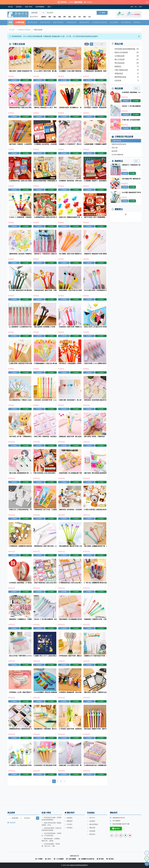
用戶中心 (91, 818)
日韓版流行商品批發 (100, 23)
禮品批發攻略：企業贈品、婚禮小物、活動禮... (51, 840)
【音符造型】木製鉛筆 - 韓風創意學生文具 (95, 109)
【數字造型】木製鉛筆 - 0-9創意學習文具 (20, 146)
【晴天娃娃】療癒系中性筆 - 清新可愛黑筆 (95, 738)
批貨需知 (19, 7)
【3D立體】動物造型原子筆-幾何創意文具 (131, 193)
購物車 (126, 101)
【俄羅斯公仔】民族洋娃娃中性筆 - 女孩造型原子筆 (95, 664)
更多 (50, 7)
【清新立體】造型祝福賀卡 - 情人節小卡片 (70, 405)
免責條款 (68, 818)
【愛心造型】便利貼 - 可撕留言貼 (94, 442)
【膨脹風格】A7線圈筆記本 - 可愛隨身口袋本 (20, 627)
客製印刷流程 (45, 23)
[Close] (139, 37)
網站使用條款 (93, 824)
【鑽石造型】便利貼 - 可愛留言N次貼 (95, 701)
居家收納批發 (84, 23)
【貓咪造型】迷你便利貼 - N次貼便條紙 (70, 516)
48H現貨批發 (126, 23)
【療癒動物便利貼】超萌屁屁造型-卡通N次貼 (20, 738)
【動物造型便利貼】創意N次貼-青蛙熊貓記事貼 (20, 109)
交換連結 (68, 828)
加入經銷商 (114, 23)
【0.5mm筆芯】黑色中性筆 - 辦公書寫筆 (45, 72)
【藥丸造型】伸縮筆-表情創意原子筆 (20, 72)
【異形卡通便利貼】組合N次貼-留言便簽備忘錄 (45, 590)
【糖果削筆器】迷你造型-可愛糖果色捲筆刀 (20, 257)
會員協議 (91, 831)
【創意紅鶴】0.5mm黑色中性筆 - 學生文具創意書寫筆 (70, 775)
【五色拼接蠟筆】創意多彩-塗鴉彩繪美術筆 (45, 701)
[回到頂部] (147, 864)
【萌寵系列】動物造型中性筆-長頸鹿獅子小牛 (95, 257)
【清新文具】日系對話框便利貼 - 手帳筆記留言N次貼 (20, 516)
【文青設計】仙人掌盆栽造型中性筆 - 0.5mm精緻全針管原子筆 (20, 775)
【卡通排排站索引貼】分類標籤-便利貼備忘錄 (95, 775)
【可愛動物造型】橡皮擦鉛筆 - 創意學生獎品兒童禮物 (95, 72)
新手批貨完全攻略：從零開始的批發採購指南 (51, 819)
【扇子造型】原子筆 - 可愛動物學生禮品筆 (20, 442)
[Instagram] (116, 836)
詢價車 (136, 101)
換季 (65, 17)
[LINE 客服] (147, 858)
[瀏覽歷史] (147, 853)
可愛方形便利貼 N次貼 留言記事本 (44, 479)
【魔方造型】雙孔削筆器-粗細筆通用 (95, 479)
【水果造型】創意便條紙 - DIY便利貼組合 (131, 93)
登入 (136, 7)
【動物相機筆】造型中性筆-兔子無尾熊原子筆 (70, 294)
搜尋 (102, 13)
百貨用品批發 (71, 23)
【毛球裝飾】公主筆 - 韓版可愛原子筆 (20, 701)
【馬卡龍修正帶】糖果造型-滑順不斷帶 (131, 179)
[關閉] (146, 2)
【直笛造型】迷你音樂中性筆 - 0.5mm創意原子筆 (45, 405)
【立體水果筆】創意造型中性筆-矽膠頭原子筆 (20, 368)
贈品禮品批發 (32, 23)
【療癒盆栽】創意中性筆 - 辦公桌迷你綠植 (70, 442)
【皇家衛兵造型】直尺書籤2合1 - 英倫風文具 (70, 109)
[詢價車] (121, 15)
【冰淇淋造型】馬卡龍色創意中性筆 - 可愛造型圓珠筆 (45, 775)
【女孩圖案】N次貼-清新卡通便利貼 (70, 72)
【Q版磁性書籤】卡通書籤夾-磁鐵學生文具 (95, 146)
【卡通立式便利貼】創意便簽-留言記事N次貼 (95, 516)
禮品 (55, 17)
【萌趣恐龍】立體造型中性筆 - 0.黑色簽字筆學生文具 (95, 627)
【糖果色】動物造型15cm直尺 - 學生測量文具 (45, 109)
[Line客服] (125, 836)
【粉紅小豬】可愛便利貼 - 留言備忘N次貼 (45, 442)
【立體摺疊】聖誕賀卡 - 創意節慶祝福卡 (95, 183)
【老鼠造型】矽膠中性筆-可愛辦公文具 (70, 331)
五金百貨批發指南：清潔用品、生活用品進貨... (51, 834)
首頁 (10, 23)
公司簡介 (68, 824)
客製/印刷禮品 (58, 23)
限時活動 (20, 23)
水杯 (79, 17)
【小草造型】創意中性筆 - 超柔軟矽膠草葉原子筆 (70, 738)
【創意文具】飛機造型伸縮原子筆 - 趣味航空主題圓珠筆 (70, 220)
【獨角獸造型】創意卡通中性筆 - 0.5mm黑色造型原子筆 (45, 553)
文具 (89, 17)
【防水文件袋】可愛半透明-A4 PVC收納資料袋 (20, 664)
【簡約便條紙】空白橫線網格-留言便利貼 (70, 627)
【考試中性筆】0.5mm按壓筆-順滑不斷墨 (95, 368)
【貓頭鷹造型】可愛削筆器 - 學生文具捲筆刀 (45, 738)
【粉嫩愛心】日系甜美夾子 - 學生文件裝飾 (70, 146)
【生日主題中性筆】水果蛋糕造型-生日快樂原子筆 (95, 294)
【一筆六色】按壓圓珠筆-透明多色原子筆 (95, 590)
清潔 (84, 17)
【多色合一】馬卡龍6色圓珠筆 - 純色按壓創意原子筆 (131, 106)
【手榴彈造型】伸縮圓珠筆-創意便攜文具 (20, 553)
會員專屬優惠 (40, 7)
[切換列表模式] (94, 45)
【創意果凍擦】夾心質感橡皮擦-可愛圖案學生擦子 (70, 479)
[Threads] (121, 836)
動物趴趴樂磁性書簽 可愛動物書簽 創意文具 (45, 183)
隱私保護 (91, 828)
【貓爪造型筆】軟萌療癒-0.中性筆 (44, 331)
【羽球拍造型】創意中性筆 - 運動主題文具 (70, 664)
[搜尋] (38, 818)
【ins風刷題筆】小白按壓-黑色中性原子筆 (20, 331)
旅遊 (70, 17)
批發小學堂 (29, 7)
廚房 (74, 17)
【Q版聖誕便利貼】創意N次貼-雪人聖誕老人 (45, 220)
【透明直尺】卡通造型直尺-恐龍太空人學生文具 (131, 165)
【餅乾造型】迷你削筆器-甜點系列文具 (95, 405)
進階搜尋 (137, 23)
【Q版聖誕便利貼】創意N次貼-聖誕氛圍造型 (20, 183)
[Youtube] (130, 836)
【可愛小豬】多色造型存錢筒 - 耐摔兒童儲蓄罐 (131, 120)
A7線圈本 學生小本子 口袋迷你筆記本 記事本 (45, 664)
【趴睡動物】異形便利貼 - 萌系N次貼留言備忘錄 (70, 183)
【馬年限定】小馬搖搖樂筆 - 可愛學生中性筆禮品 (70, 368)
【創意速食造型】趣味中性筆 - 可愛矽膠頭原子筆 (45, 294)
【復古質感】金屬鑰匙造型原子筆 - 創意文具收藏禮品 (95, 553)
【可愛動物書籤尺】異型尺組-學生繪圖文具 (45, 368)
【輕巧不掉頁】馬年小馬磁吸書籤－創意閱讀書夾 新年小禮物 (95, 220)
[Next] (65, 792)
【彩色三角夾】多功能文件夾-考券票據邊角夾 (95, 331)
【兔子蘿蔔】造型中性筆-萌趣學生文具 (70, 257)
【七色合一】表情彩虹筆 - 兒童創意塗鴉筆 (20, 220)
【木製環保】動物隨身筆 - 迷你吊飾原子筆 (70, 701)
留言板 (10, 7)
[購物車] (133, 15)
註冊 (140, 7)
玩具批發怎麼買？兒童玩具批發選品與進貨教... (51, 829)
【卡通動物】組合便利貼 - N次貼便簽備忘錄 (45, 146)
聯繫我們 (68, 821)
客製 (50, 17)
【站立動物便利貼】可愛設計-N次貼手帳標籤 (20, 405)
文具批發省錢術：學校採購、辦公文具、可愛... (51, 845)
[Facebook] (112, 836)
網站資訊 (91, 834)
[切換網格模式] (91, 45)
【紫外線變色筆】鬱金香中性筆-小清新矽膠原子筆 (70, 553)
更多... (137, 89)
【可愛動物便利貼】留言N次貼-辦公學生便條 (70, 590)
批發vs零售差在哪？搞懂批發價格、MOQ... (51, 824)
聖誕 (60, 17)
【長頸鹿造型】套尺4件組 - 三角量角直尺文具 (45, 516)
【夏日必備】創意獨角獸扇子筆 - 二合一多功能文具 (20, 479)
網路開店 (44, 17)
